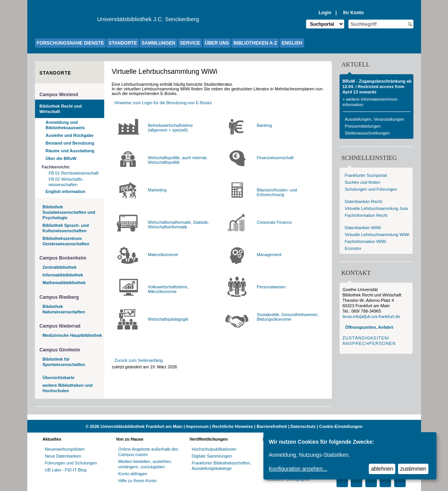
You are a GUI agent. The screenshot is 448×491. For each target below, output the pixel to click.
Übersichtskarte (59, 378)
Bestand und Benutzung (70, 143)
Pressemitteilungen (363, 126)
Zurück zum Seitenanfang (139, 360)
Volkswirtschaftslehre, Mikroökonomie (168, 289)
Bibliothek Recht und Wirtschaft (61, 109)
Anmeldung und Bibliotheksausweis (65, 125)
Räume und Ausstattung (70, 151)
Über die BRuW (61, 158)
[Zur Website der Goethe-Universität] (66, 21)
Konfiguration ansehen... (298, 469)
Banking (265, 125)
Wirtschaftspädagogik (168, 319)
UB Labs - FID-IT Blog (66, 470)
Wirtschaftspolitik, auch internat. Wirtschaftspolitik (178, 160)
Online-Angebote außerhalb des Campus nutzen (148, 452)
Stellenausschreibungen (367, 133)
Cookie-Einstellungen (341, 426)
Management (269, 255)
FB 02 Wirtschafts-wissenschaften (66, 182)
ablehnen (382, 469)
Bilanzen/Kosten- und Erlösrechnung (277, 192)
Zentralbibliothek (60, 267)
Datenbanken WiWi (363, 228)
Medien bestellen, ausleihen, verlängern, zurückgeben (145, 464)
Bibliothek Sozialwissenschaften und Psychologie (69, 212)
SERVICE (190, 43)
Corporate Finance (274, 222)
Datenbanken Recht (364, 201)
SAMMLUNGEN (158, 43)
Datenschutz (303, 426)
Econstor (353, 248)
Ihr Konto (353, 13)
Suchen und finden (363, 182)
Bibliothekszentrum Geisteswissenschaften (66, 241)
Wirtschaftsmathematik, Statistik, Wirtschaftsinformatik (179, 225)
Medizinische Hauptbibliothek (72, 335)
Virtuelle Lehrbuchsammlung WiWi (377, 235)
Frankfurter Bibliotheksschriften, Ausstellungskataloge (222, 466)
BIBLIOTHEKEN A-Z (255, 43)
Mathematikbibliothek (64, 283)
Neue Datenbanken (63, 456)
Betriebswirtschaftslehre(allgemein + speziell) (171, 128)
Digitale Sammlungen (212, 456)
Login (325, 13)
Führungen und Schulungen (71, 463)
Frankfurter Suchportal (366, 175)
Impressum (197, 426)
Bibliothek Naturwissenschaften (64, 309)
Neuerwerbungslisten (65, 449)
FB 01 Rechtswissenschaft (74, 173)
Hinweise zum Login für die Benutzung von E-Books (163, 103)
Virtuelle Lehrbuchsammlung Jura (376, 208)
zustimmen (413, 469)
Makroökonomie (163, 255)
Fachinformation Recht (366, 215)
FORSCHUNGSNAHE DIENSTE (71, 43)
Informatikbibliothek (63, 275)
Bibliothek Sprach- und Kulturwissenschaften (66, 228)
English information (66, 191)
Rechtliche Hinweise (233, 426)
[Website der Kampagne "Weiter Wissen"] (224, 417)
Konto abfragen (133, 474)
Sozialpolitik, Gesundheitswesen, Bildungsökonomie (288, 317)
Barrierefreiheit (272, 426)
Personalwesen (271, 287)
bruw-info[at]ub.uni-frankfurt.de (371, 316)
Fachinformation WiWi (366, 241)
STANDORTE (123, 43)
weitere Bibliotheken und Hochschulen (68, 388)
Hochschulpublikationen (214, 449)
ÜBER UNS (217, 43)
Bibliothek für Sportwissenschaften (64, 362)
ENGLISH (292, 43)
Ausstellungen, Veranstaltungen (375, 119)
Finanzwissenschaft (275, 158)
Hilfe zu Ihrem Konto (138, 481)
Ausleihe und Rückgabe (70, 135)
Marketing (157, 190)
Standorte (56, 73)
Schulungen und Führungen (371, 189)
